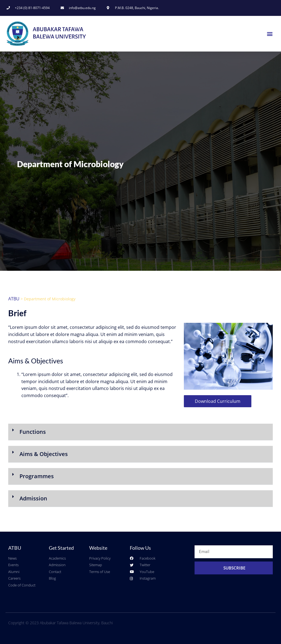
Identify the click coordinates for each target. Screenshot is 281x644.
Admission (33, 498)
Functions (33, 432)
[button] (270, 34)
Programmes (37, 476)
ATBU (14, 299)
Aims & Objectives (44, 454)
